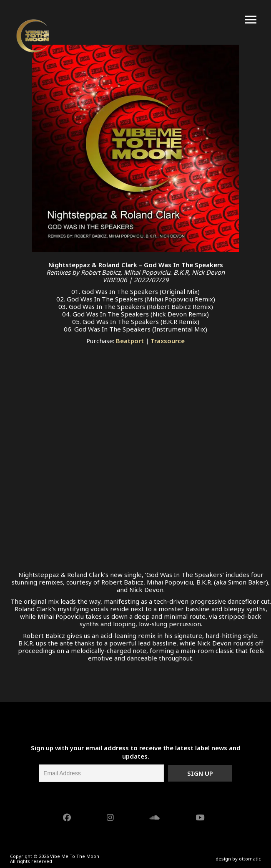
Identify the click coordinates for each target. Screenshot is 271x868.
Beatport (130, 341)
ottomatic (250, 859)
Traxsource (168, 341)
